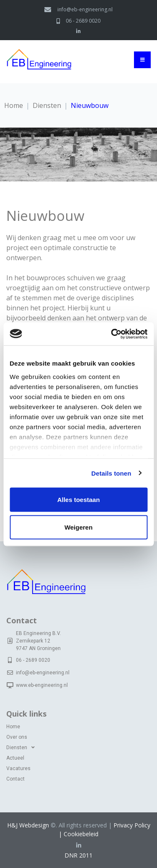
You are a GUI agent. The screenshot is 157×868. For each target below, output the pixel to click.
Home (14, 105)
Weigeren (78, 527)
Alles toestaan (79, 500)
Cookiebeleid (81, 834)
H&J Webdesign (28, 825)
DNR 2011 (78, 855)
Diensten (47, 105)
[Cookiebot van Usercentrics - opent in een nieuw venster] (112, 334)
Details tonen (111, 473)
